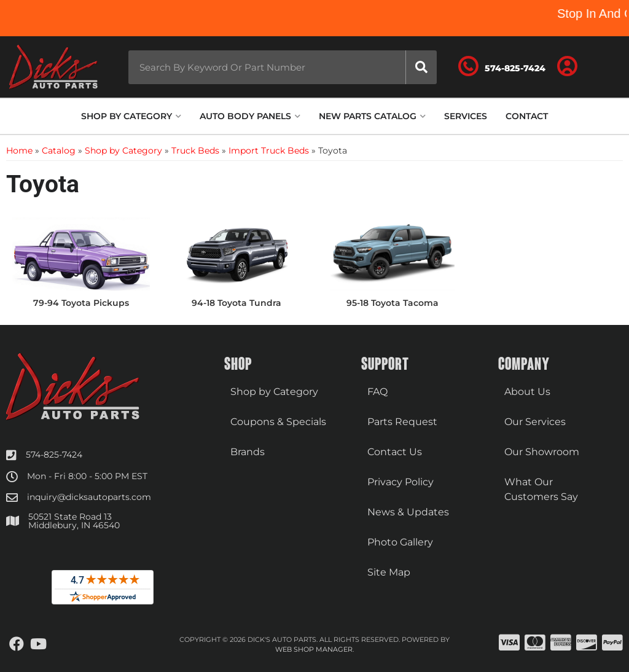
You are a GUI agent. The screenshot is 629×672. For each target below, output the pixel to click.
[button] (283, 67)
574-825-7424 (54, 455)
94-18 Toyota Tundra (236, 303)
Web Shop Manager (314, 649)
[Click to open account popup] (567, 67)
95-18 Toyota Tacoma (393, 303)
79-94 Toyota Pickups (81, 303)
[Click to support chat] (502, 67)
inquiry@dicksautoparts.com (89, 497)
